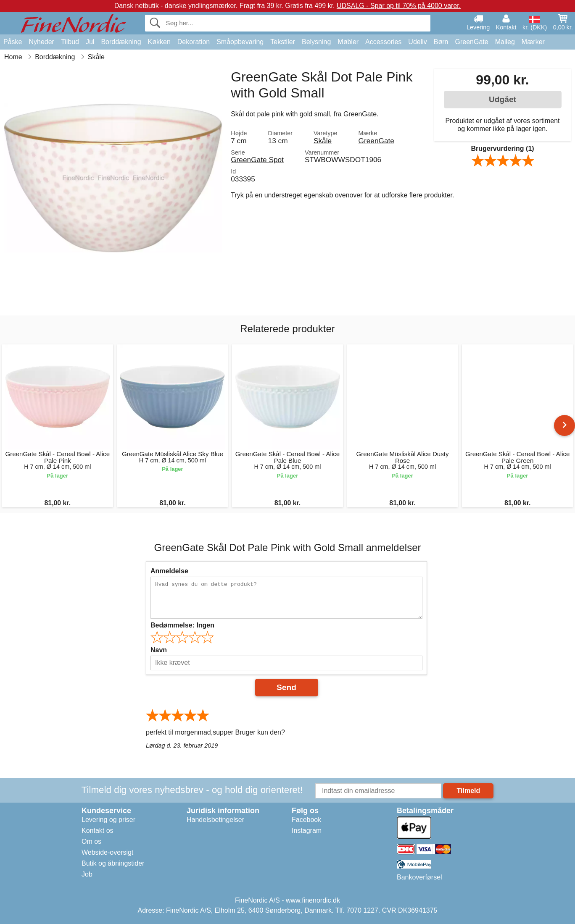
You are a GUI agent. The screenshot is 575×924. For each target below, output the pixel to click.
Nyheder (41, 42)
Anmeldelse (169, 571)
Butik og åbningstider (113, 863)
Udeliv (417, 42)
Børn (441, 42)
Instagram (307, 831)
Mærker (533, 42)
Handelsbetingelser (215, 820)
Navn (159, 650)
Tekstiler (283, 42)
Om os (91, 841)
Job (87, 874)
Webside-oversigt (107, 852)
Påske (13, 42)
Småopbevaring (240, 42)
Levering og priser (108, 820)
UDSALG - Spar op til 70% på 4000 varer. (399, 6)
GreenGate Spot (257, 160)
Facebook (306, 820)
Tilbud (70, 42)
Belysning (316, 42)
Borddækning (121, 42)
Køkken (159, 42)
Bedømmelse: (182, 625)
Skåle (323, 141)
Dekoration (194, 42)
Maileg (505, 42)
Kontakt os (98, 831)
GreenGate (472, 42)
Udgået (502, 99)
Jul (90, 42)
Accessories (383, 42)
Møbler (348, 42)
